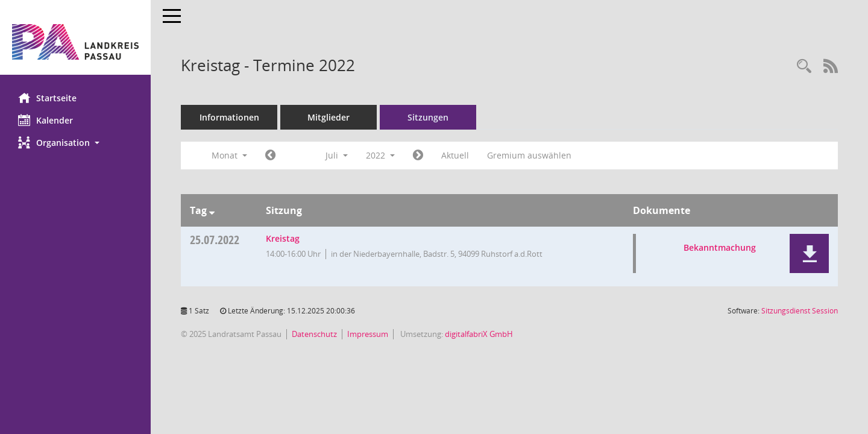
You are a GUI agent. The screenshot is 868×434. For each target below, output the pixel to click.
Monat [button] (229, 155)
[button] (75, 143)
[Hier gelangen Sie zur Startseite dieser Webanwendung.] (75, 42)
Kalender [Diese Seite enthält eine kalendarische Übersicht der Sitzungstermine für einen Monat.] (46, 120)
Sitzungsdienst (800, 311)
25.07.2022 (215, 240)
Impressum (368, 334)
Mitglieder (329, 117)
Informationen (229, 117)
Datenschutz (314, 334)
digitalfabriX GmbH (479, 334)
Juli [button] (337, 155)
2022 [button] (380, 155)
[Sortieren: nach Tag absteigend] (212, 210)
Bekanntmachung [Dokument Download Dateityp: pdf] (720, 247)
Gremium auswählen (529, 155)
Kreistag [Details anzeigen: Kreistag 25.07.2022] (283, 238)
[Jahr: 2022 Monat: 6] (270, 156)
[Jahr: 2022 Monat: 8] (418, 156)
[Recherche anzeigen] (804, 67)
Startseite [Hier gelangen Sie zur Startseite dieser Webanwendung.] (47, 98)
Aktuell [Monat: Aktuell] (455, 155)
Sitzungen (428, 117)
